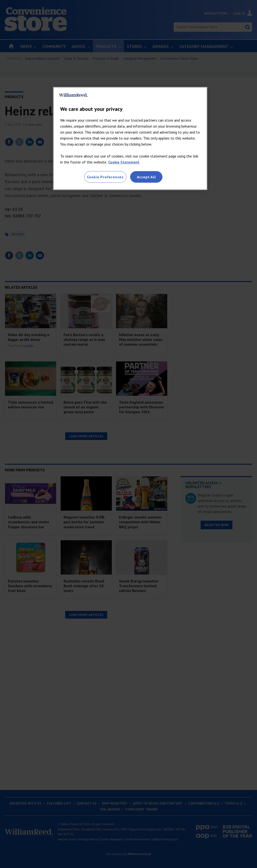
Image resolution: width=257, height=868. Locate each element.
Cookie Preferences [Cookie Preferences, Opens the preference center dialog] (105, 177)
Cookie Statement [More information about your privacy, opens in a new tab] (124, 162)
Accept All (146, 177)
